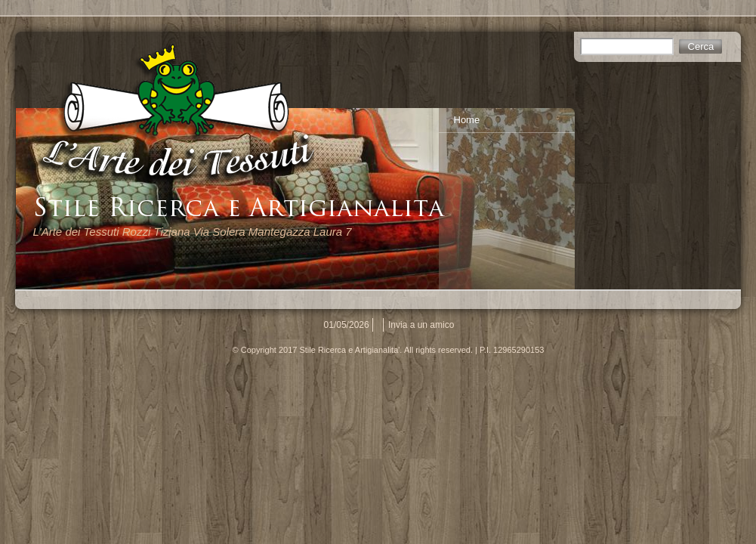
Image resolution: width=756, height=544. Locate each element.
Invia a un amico (421, 325)
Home (467, 120)
